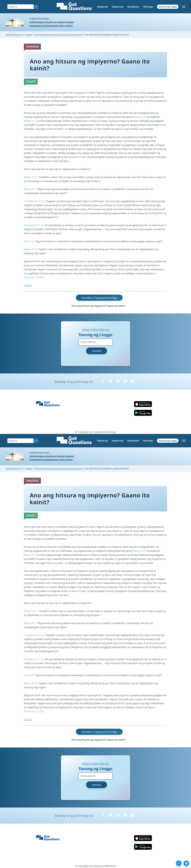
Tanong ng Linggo (168, 7)
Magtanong (118, 7)
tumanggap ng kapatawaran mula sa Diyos (51, 26)
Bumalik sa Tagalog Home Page (99, 298)
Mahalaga (148, 7)
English (28, 285)
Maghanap (102, 7)
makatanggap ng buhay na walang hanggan (52, 22)
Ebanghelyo (133, 7)
